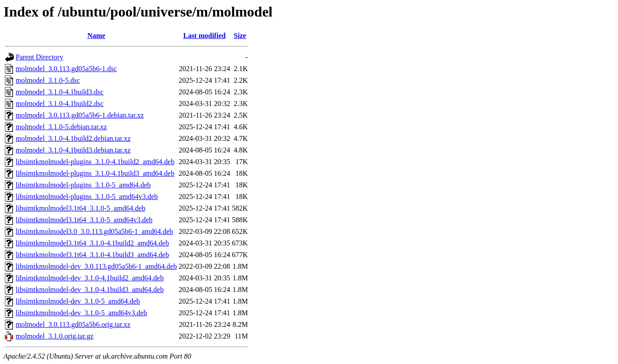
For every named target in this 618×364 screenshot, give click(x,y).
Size (240, 36)
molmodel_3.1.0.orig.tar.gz (55, 336)
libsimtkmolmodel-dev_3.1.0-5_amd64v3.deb (81, 313)
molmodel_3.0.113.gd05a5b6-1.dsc (66, 69)
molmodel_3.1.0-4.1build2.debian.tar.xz (73, 138)
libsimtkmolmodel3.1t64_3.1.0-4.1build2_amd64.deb (92, 243)
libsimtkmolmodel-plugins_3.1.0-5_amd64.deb (83, 185)
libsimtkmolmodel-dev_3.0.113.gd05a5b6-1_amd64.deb (96, 266)
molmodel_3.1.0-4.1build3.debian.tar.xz (73, 150)
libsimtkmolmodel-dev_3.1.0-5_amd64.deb (78, 301)
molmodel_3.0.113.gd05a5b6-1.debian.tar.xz (80, 115)
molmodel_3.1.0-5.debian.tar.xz (61, 127)
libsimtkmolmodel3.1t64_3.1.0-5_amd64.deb (81, 208)
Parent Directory (39, 57)
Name (96, 36)
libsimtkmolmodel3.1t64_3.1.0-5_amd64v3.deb (84, 220)
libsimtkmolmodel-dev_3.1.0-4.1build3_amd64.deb (90, 290)
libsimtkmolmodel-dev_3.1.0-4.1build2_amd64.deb (90, 278)
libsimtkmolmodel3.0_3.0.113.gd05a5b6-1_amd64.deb (94, 231)
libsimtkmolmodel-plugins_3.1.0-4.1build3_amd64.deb (95, 173)
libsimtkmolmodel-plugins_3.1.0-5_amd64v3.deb (87, 197)
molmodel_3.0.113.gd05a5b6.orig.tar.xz (73, 324)
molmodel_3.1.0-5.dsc (48, 80)
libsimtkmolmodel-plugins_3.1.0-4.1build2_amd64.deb (95, 162)
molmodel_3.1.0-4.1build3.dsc (60, 92)
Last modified (204, 36)
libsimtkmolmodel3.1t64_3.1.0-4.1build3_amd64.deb (92, 255)
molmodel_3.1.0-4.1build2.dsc (60, 104)
